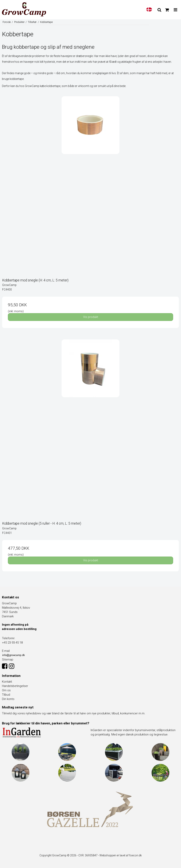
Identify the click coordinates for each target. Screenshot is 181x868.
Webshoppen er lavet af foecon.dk (121, 855)
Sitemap (8, 660)
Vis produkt (91, 317)
